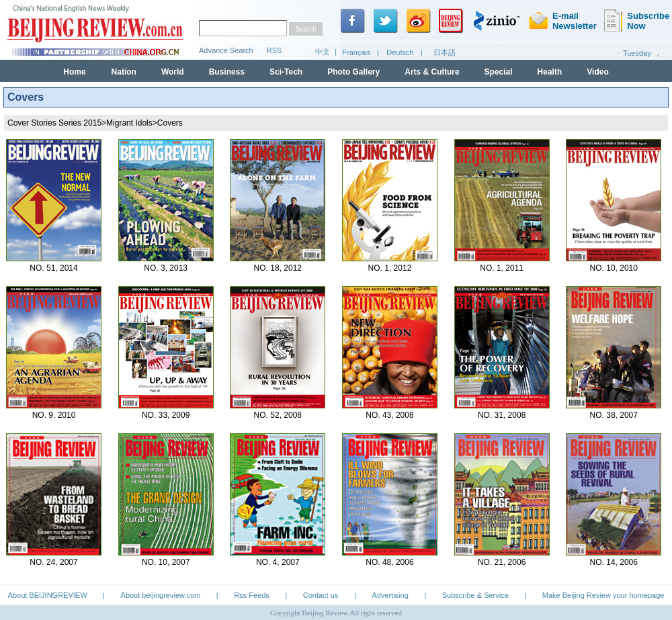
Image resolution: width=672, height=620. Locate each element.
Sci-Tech (286, 72)
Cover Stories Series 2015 (54, 123)
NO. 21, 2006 (502, 562)
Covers (170, 123)
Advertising (390, 595)
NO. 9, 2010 (54, 415)
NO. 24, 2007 (53, 562)
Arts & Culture (432, 72)
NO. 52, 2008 (278, 415)
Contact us (321, 595)
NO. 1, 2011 (502, 268)
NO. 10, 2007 (166, 562)
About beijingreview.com (161, 595)
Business (227, 72)
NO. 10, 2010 (614, 268)
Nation (124, 72)
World (173, 72)
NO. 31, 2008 (502, 415)
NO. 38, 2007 (614, 415)
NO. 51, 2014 (53, 268)
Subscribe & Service (475, 595)
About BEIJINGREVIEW (48, 595)
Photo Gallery (353, 72)
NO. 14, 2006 (614, 562)
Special (499, 72)
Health (550, 72)
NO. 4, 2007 (278, 562)
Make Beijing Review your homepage (603, 595)
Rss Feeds (252, 595)
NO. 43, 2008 (389, 415)
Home (74, 72)
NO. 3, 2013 (166, 268)
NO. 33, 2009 (166, 415)
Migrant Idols (129, 123)
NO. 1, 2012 (390, 268)
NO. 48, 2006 (389, 562)
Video (597, 72)
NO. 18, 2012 (278, 268)
